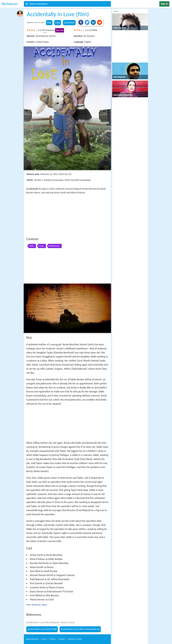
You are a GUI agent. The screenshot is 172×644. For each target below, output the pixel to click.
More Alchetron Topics (37, 605)
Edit (49, 23)
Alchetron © (75, 639)
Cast (42, 246)
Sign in (164, 4)
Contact (62, 639)
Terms (44, 639)
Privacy (53, 639)
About (32, 639)
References (54, 246)
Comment (69, 23)
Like (58, 23)
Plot (32, 246)
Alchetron (9, 4)
